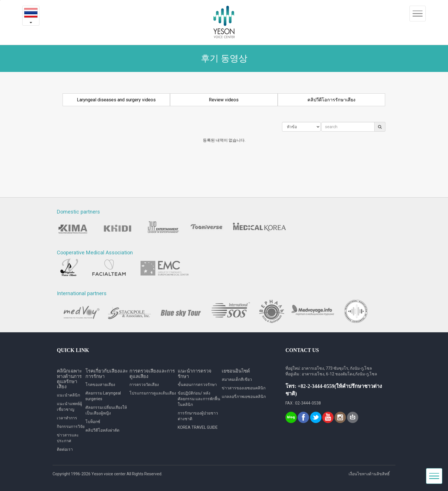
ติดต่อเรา (65, 449)
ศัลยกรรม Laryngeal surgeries (103, 396)
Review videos (224, 100)
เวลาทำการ (67, 418)
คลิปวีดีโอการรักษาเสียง (331, 100)
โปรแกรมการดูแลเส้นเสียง (153, 393)
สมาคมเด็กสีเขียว (237, 379)
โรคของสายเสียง (100, 385)
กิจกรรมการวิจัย (71, 426)
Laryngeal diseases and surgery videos (116, 100)
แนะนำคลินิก (68, 395)
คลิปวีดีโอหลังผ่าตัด (102, 430)
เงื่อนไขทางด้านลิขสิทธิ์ (369, 474)
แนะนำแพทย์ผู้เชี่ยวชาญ (69, 407)
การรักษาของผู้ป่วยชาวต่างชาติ (198, 416)
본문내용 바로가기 (0, 0)
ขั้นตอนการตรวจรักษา (197, 385)
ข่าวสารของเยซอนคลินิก (244, 388)
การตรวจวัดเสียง (144, 385)
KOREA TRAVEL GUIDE (198, 427)
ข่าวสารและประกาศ (68, 438)
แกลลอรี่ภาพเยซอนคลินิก (244, 397)
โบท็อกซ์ (93, 422)
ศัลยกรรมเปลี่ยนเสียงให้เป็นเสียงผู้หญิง (106, 410)
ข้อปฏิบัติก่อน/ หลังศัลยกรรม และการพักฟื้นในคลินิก (199, 399)
